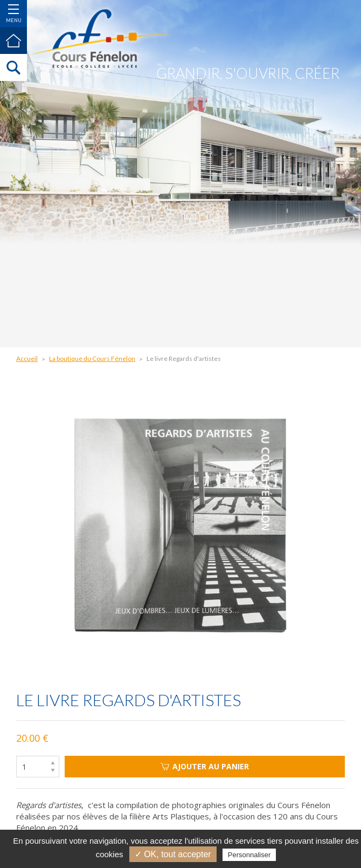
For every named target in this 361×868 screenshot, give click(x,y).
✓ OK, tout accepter (173, 854)
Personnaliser (249, 855)
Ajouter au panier (205, 766)
